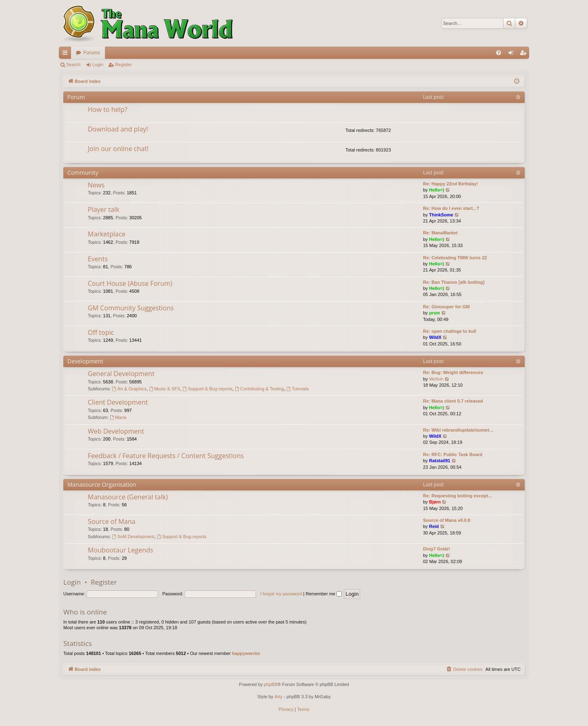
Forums (92, 53)
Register (124, 65)
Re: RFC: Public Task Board (453, 454)
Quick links (67, 54)
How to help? (108, 109)
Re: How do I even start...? (451, 208)
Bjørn (435, 502)
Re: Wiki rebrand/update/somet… (458, 430)
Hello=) (437, 190)
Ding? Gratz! (437, 549)
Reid (434, 526)
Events (98, 259)
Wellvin (436, 379)
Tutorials (298, 389)
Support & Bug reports (207, 389)
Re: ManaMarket (440, 233)
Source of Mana (112, 521)
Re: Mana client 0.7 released (453, 401)
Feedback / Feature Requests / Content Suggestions (166, 456)
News (96, 185)
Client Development (118, 402)
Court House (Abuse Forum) (130, 283)
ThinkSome (441, 215)
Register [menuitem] (525, 54)
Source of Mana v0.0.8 (447, 520)
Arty (278, 697)
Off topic (101, 332)
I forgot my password (281, 594)
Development (85, 361)
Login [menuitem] (513, 54)
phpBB (271, 684)
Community (83, 173)
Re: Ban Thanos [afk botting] (454, 282)
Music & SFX (165, 389)
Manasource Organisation (102, 484)
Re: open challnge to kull (450, 331)
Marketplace (107, 234)
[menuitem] (499, 53)
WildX (435, 337)
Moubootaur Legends (120, 550)
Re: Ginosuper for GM (446, 307)
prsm (435, 313)
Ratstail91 (440, 461)
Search (73, 65)
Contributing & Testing (259, 389)
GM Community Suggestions (131, 308)
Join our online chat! (118, 149)
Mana (118, 417)
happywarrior (246, 653)
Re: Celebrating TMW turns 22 (455, 258)
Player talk (104, 209)
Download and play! (118, 129)
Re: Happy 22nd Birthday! (450, 184)
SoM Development (133, 537)
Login (98, 65)
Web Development (116, 431)
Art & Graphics (129, 389)
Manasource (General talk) (128, 497)
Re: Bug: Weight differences (453, 372)
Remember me (324, 594)
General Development (121, 374)
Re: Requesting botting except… (458, 496)
